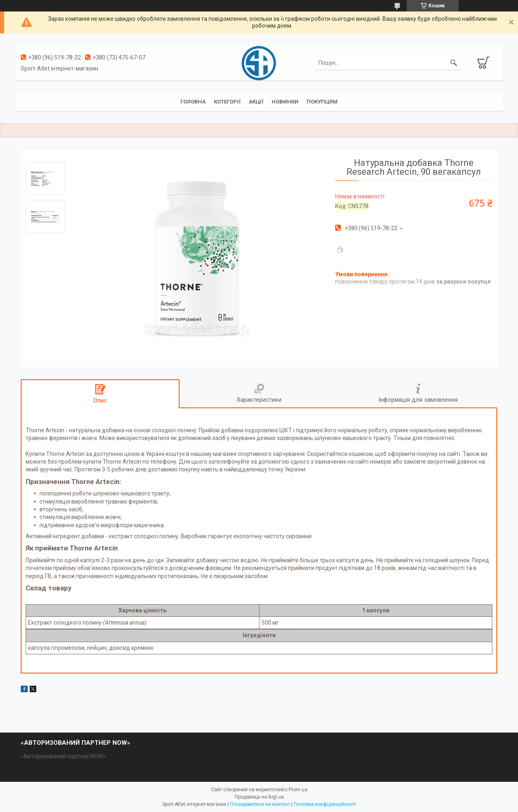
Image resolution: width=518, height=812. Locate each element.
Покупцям (322, 102)
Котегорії (227, 102)
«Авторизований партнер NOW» (63, 756)
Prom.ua (298, 790)
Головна (193, 102)
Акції (256, 102)
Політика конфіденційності (325, 804)
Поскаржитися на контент (260, 804)
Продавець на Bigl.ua (259, 797)
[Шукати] (454, 63)
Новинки (285, 102)
